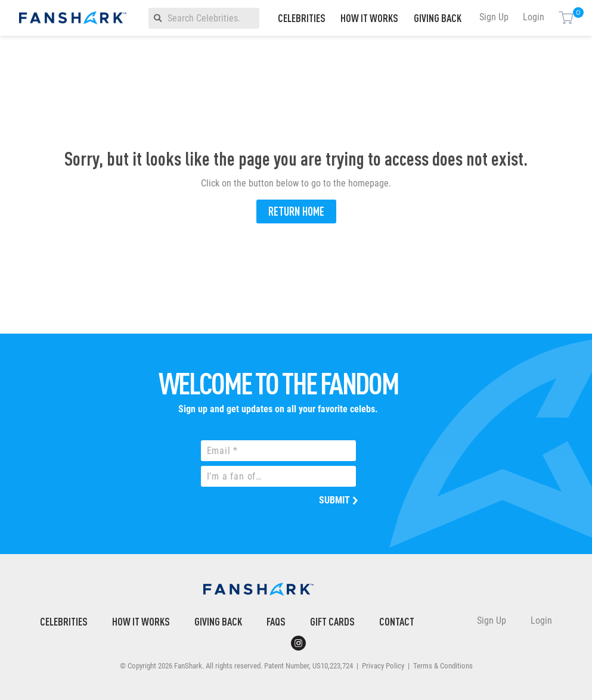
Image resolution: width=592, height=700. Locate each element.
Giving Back (438, 18)
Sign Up (494, 17)
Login (534, 17)
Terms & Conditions (443, 666)
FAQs (276, 621)
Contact (397, 621)
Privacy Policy (383, 666)
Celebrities (302, 18)
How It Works (369, 18)
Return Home (296, 211)
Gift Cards (332, 621)
